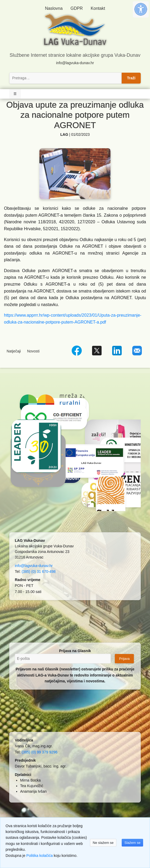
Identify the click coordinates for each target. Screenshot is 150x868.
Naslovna (54, 8)
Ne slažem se (103, 843)
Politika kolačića (40, 856)
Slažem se (132, 843)
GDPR (77, 8)
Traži (131, 78)
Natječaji (14, 351)
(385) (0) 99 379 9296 (40, 752)
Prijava (124, 659)
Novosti (33, 351)
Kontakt (98, 8)
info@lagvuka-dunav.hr (75, 63)
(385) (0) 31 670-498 (39, 572)
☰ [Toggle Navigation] (15, 94)
